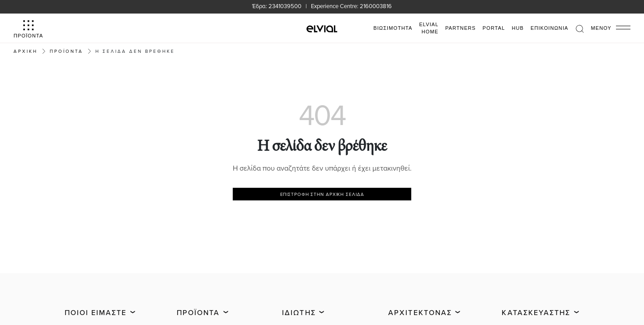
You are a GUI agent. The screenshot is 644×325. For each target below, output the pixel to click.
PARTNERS (461, 28)
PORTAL (494, 28)
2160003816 (376, 6)
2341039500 (285, 6)
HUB (518, 28)
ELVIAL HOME (429, 28)
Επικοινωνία (550, 28)
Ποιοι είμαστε (96, 312)
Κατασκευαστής (536, 312)
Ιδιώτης (299, 312)
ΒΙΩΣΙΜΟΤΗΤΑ (393, 28)
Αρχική (26, 51)
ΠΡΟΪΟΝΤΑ (66, 51)
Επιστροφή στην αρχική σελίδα (322, 194)
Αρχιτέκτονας (420, 312)
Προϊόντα (198, 312)
